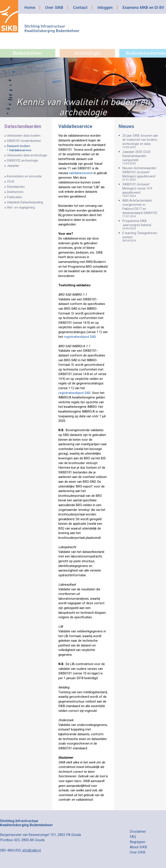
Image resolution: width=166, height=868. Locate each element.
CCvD (11, 182)
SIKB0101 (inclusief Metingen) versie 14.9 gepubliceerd (142, 190)
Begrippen (137, 842)
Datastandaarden (23, 126)
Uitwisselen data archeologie (27, 155)
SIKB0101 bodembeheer (24, 141)
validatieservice (81, 173)
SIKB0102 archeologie (22, 161)
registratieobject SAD (80, 337)
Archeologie (87, 53)
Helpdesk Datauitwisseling (25, 202)
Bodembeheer (28, 53)
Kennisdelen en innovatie (24, 176)
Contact (80, 7)
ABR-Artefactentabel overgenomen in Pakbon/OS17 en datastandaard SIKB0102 (142, 208)
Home (30, 7)
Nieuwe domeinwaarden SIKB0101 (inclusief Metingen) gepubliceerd (142, 174)
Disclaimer (138, 832)
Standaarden (16, 187)
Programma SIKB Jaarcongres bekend (142, 225)
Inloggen (105, 7)
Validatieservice (20, 150)
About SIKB (138, 847)
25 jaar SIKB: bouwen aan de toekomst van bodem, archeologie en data (142, 141)
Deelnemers (15, 192)
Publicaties (14, 197)
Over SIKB (54, 7)
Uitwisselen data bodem (24, 136)
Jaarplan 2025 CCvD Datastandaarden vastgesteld (142, 158)
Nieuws (126, 126)
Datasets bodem (18, 146)
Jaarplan (13, 166)
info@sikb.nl (32, 850)
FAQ (133, 837)
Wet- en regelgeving (21, 208)
